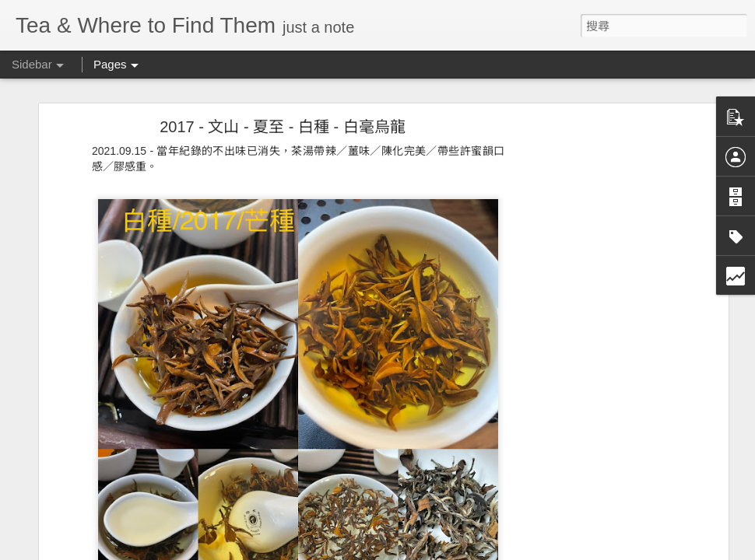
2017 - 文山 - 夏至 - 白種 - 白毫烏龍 (283, 127)
